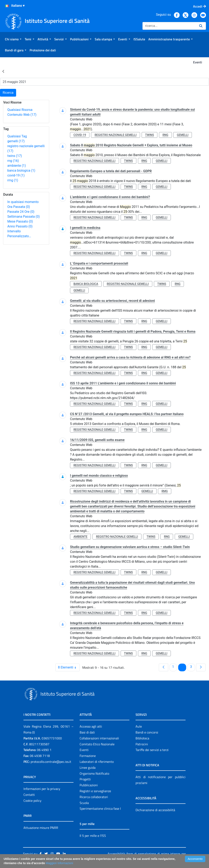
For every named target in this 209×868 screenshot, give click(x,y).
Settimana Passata (23, 217)
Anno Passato (20, 226)
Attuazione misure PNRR (41, 828)
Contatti (29, 795)
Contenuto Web (22, 115)
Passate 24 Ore (21, 212)
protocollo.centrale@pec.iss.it (51, 762)
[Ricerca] (169, 26)
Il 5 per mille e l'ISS (93, 836)
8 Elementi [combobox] (69, 667)
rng (13, 161)
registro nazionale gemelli (116, 135)
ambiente (17, 166)
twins (15, 156)
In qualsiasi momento (23, 202)
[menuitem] (13, 39)
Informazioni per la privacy (42, 789)
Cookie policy (32, 801)
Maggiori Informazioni (59, 863)
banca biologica (21, 170)
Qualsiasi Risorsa (20, 110)
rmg (13, 180)
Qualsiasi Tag (17, 136)
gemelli (16, 141)
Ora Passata (19, 207)
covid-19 (16, 175)
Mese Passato (20, 221)
